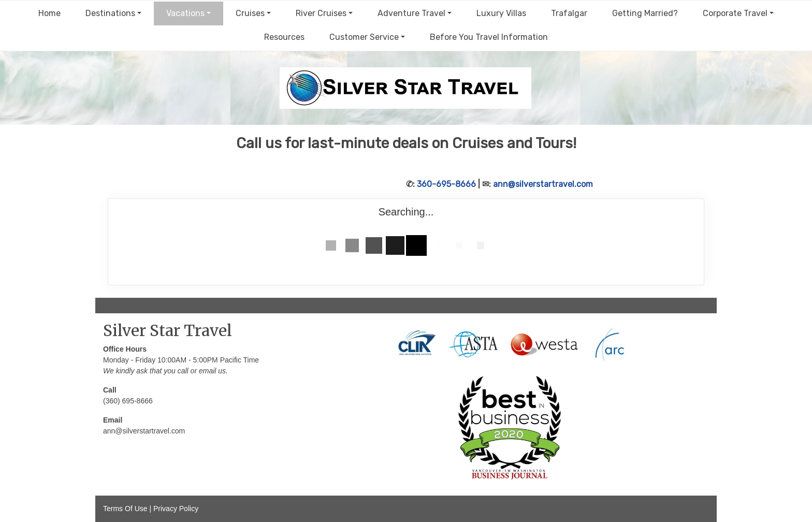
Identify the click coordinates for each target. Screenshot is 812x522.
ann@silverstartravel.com (543, 184)
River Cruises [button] (321, 13)
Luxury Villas (501, 13)
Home (49, 13)
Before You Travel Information (489, 37)
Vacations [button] (185, 13)
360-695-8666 (446, 184)
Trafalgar (569, 13)
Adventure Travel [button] (411, 13)
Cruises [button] (250, 13)
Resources (284, 37)
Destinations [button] (110, 13)
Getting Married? (645, 13)
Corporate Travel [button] (735, 13)
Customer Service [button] (364, 37)
